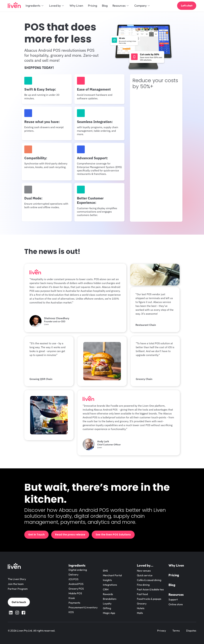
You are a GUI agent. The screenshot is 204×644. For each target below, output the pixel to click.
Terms (176, 631)
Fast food (142, 594)
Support (173, 599)
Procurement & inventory (83, 607)
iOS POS (73, 579)
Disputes (191, 631)
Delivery (73, 574)
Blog (172, 585)
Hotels (141, 608)
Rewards (108, 594)
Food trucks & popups (149, 599)
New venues (144, 571)
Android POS (76, 584)
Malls (140, 613)
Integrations (110, 585)
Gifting (107, 608)
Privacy (162, 631)
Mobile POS (75, 593)
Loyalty (107, 603)
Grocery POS (76, 589)
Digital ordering (78, 570)
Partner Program (18, 589)
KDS (71, 612)
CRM (106, 589)
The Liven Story (17, 579)
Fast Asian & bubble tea (150, 589)
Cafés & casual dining (149, 580)
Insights (107, 580)
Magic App (109, 613)
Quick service (145, 575)
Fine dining (143, 585)
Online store (176, 604)
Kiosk (72, 598)
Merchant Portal (112, 575)
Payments (74, 603)
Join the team (16, 584)
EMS (105, 571)
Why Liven (176, 565)
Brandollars (110, 599)
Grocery (142, 603)
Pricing (174, 575)
